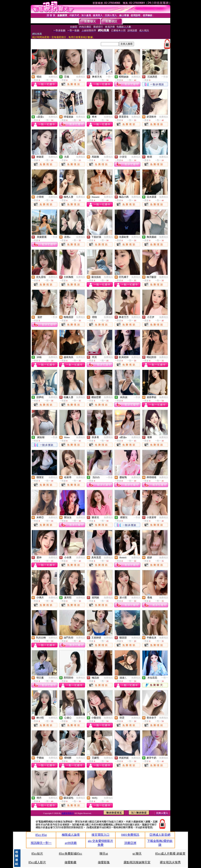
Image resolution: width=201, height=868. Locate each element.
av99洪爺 (71, 843)
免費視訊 (53, 77)
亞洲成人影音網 (160, 835)
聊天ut (104, 854)
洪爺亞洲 (130, 843)
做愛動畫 (71, 862)
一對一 (109, 77)
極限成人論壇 (71, 835)
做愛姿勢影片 (68, 813)
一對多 (165, 77)
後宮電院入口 (100, 835)
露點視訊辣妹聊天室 (137, 862)
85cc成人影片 (37, 862)
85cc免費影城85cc (71, 854)
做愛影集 (104, 862)
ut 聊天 (137, 854)
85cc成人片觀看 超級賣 (170, 854)
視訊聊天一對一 (41, 843)
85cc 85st (41, 835)
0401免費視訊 (130, 835)
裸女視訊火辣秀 (170, 862)
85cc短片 (37, 854)
